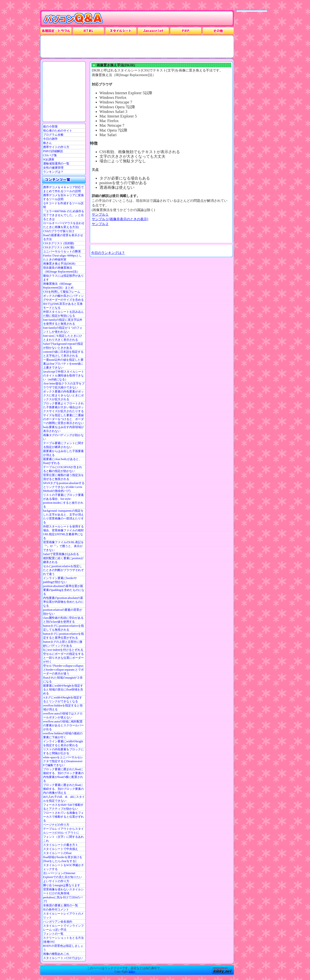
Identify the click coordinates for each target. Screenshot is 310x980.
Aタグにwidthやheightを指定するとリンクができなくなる (63, 699)
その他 (218, 31)
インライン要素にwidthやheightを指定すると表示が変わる (63, 743)
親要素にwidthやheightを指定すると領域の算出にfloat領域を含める (63, 690)
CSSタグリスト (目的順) (59, 243)
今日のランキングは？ (108, 253)
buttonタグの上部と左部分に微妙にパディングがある (63, 644)
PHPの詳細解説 (53, 151)
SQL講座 (49, 159)
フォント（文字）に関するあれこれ (63, 839)
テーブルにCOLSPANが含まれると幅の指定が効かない (63, 469)
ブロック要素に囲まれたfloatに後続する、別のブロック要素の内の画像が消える (63, 789)
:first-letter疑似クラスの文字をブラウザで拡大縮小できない (64, 385)
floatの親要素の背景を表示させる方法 (63, 237)
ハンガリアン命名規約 (58, 922)
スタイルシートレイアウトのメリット (63, 916)
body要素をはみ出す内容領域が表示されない (63, 429)
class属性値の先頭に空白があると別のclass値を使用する (63, 620)
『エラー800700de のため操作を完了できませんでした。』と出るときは (64, 215)
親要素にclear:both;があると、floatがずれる (62, 461)
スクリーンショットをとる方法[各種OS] (63, 940)
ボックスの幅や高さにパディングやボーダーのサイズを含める (63, 298)
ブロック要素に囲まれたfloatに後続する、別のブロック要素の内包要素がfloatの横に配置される (63, 775)
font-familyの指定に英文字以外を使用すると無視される (63, 322)
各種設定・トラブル (56, 31)
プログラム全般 (53, 135)
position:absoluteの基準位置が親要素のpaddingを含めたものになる (64, 590)
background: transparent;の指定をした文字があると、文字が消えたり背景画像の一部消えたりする (63, 517)
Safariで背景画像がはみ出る (61, 554)
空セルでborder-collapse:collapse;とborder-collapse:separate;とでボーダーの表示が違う (63, 670)
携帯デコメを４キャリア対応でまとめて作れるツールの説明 (63, 189)
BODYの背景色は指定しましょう (63, 948)
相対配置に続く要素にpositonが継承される (63, 560)
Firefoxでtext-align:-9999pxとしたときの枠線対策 (63, 258)
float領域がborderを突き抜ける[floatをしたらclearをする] (63, 859)
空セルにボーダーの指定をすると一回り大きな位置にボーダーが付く (63, 658)
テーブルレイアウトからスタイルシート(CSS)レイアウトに (63, 831)
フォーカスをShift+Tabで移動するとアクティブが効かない (63, 807)
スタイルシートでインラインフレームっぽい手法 (63, 928)
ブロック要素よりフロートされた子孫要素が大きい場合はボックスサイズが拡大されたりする (63, 407)
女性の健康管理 (53, 168)
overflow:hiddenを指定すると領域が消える (63, 707)
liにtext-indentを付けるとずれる (63, 650)
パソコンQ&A (73, 19)
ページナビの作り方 (56, 825)
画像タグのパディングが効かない (63, 437)
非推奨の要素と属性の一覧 (61, 905)
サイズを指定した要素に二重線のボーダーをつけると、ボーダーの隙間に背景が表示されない (63, 419)
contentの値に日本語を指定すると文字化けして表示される (63, 354)
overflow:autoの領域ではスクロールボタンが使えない (63, 715)
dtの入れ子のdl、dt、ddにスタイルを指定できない (64, 799)
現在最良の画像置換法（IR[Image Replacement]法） (62, 270)
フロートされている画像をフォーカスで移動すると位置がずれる (63, 817)
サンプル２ (100, 224)
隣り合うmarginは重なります (62, 885)
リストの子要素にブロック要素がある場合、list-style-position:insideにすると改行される (63, 501)
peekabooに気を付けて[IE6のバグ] (63, 899)
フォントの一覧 (53, 934)
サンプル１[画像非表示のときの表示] (120, 219)
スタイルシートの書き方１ (61, 845)
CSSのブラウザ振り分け (59, 231)
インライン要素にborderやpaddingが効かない (60, 580)
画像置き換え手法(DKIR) (59, 264)
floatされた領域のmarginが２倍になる (63, 680)
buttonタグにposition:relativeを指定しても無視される (64, 628)
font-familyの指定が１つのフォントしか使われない (63, 330)
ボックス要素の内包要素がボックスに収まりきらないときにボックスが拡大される (63, 395)
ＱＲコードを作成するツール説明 (63, 205)
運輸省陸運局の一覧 (56, 164)
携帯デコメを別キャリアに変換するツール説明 (63, 197)
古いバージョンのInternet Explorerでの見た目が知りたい (63, 875)
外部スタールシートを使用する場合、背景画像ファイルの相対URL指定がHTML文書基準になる (63, 532)
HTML (88, 31)
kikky (132, 972)
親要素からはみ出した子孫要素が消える (63, 453)
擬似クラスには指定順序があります (63, 278)
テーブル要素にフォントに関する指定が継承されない (63, 445)
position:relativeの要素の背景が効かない (63, 612)
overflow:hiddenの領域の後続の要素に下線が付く (63, 735)
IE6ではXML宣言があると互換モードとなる (63, 306)
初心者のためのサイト (58, 131)
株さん (47, 143)
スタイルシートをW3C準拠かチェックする (64, 867)
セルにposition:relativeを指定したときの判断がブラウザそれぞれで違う (63, 570)
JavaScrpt (153, 31)
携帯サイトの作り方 (56, 147)
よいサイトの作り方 (56, 881)
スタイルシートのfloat (57, 853)
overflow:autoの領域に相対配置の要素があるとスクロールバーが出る (63, 725)
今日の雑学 (50, 139)
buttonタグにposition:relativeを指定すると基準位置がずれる (64, 636)
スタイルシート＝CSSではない (63, 958)
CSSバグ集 (50, 155)
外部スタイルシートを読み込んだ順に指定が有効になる (63, 314)
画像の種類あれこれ (56, 954)
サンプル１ (100, 214)
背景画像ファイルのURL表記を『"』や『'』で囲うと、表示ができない (63, 546)
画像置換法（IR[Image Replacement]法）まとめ (58, 286)
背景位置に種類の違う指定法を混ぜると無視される (63, 477)
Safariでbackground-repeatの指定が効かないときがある (63, 346)
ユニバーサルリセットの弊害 (62, 251)
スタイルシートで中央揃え (61, 849)
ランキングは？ (53, 172)
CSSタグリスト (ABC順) (59, 247)
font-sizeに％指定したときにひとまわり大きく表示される (63, 338)
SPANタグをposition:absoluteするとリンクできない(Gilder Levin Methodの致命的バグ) (64, 487)
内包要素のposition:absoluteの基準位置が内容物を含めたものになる (63, 602)
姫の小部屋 (50, 126)
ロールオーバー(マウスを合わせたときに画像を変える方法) (64, 225)
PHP (186, 31)
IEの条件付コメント (56, 909)
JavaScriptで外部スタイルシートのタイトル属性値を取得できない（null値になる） (64, 376)
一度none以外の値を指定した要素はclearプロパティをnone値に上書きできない (63, 364)
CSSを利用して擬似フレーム (62, 292)
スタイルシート (121, 31)
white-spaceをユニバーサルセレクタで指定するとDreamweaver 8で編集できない (63, 761)
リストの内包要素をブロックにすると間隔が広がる (63, 751)
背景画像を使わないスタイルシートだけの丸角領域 (63, 891)
